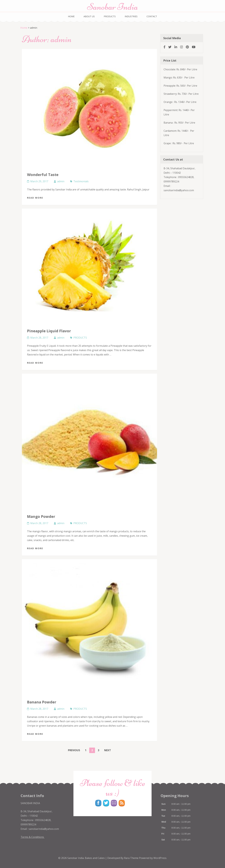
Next (108, 750)
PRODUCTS (110, 16)
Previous (74, 750)
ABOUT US (89, 16)
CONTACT (152, 16)
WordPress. (160, 858)
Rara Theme (132, 858)
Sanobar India (112, 7)
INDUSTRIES (131, 16)
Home (24, 28)
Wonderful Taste (43, 175)
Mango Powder (41, 516)
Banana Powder (42, 702)
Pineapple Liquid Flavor (49, 331)
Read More (35, 198)
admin (61, 181)
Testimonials (81, 181)
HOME (71, 16)
